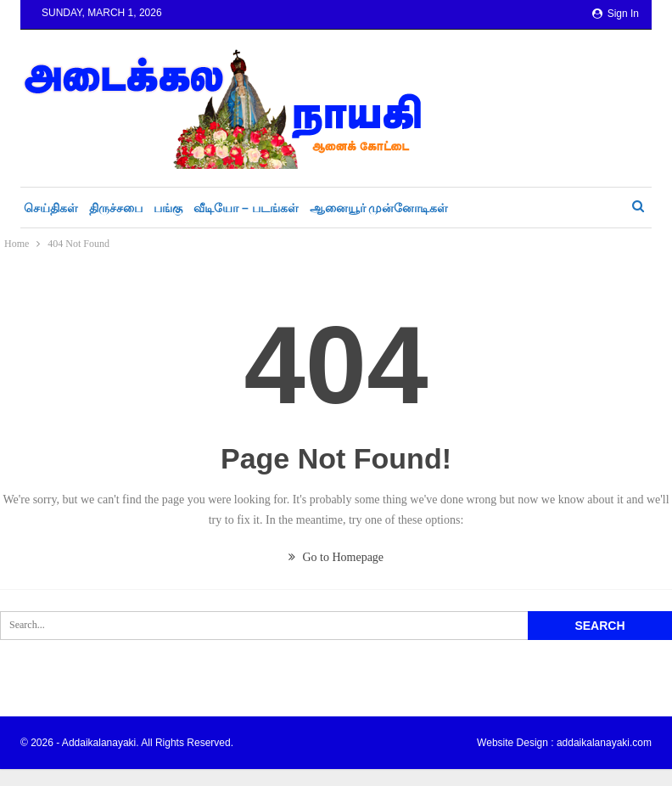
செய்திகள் (51, 208)
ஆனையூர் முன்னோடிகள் (379, 208)
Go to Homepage (336, 557)
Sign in (616, 14)
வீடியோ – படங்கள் (246, 208)
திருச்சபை (116, 208)
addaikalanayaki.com (604, 743)
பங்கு (168, 208)
